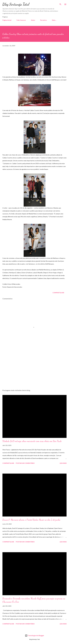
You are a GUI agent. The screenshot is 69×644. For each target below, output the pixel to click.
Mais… (54, 20)
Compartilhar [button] (58, 293)
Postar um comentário (25, 463)
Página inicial (7, 20)
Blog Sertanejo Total (16, 4)
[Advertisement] (34, 368)
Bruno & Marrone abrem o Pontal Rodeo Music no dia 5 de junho (31, 520)
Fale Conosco (21, 20)
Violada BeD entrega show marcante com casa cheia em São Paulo (32, 441)
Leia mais (63, 463)
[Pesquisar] (60, 4)
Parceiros (44, 20)
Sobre (33, 20)
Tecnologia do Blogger (34, 636)
